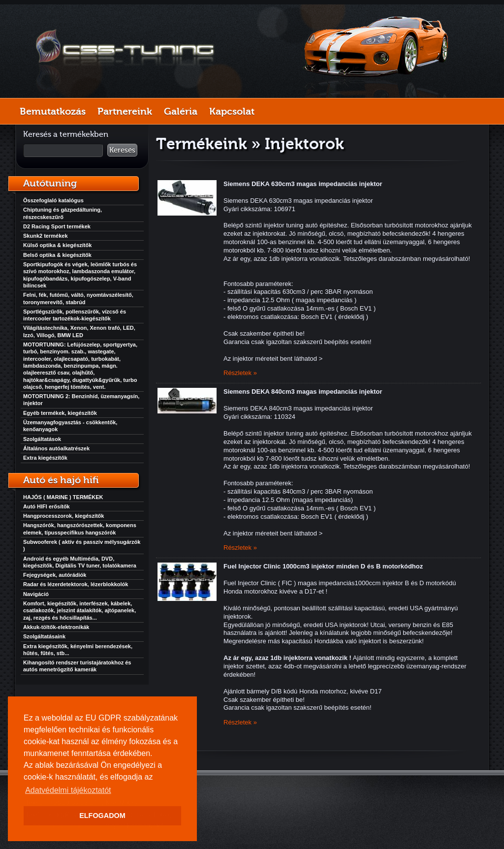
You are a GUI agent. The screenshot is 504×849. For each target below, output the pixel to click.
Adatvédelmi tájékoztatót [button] (68, 790)
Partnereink (125, 111)
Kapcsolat (232, 111)
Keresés (122, 150)
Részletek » (240, 373)
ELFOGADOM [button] (102, 816)
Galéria (181, 111)
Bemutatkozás (53, 111)
